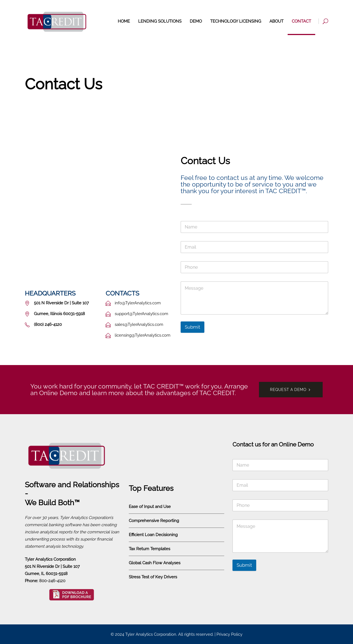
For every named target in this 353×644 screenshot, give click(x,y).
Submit (192, 327)
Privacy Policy (229, 634)
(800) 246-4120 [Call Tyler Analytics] (268, 7)
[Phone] (254, 267)
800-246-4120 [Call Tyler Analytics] (52, 581)
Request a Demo (312, 7)
